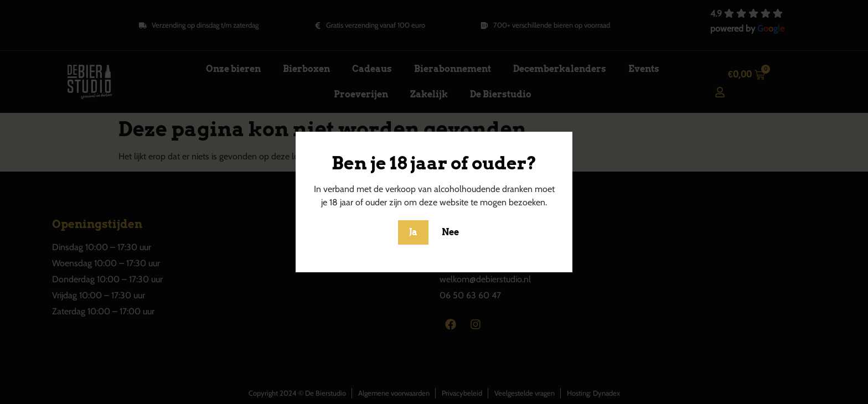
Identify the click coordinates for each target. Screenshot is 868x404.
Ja (413, 232)
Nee (450, 232)
